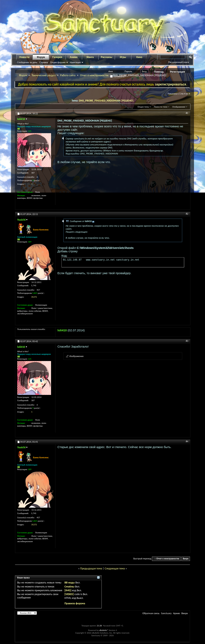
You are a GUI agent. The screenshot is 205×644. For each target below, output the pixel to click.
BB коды (70, 583)
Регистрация (177, 72)
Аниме (74, 57)
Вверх (186, 559)
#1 (187, 113)
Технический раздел (44, 75)
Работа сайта (68, 75)
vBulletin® (104, 630)
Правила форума (75, 603)
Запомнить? (118, 76)
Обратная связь (151, 613)
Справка (44, 62)
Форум (41, 57)
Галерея (57, 57)
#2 (187, 214)
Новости (24, 57)
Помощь (159, 72)
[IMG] (68, 590)
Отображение (179, 107)
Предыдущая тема (91, 568)
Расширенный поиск (179, 62)
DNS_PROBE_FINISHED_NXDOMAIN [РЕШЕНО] (106, 101)
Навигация (75, 62)
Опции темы (143, 107)
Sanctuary (166, 613)
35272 (34, 297)
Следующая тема (115, 568)
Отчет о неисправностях (94, 75)
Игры (123, 57)
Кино (139, 57)
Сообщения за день (27, 62)
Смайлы (69, 587)
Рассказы (107, 57)
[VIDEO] (69, 594)
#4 (187, 441)
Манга (90, 57)
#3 (187, 341)
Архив (176, 613)
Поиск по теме (161, 107)
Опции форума (58, 62)
